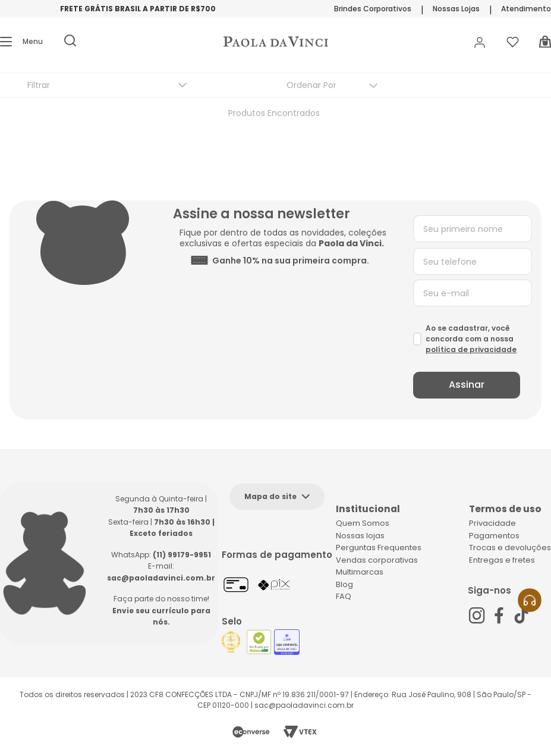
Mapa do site (270, 496)
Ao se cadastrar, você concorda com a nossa (471, 339)
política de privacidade (471, 349)
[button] (21, 42)
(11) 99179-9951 (182, 555)
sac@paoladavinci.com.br (161, 578)
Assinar (467, 385)
